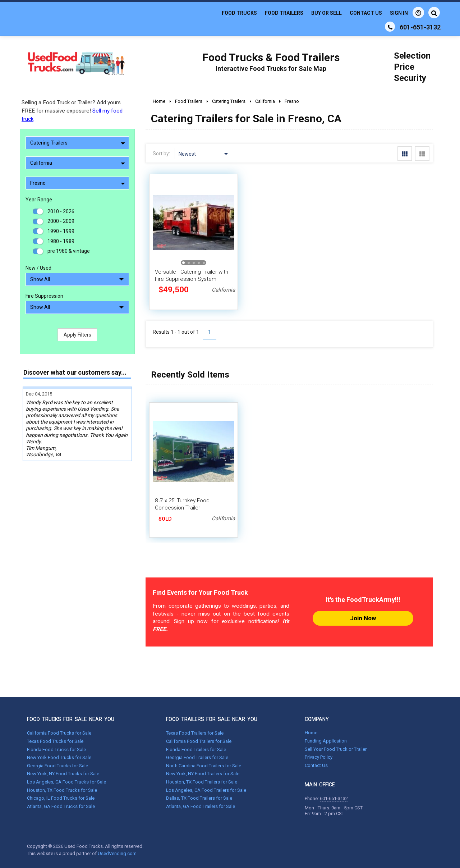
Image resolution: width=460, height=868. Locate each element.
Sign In (407, 13)
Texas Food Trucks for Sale (55, 741)
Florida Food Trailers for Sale (196, 750)
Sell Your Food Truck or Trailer (336, 749)
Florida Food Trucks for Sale (56, 750)
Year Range (39, 200)
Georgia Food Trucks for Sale (57, 766)
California (78, 163)
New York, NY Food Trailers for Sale (203, 774)
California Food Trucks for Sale (59, 733)
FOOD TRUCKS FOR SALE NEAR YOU (71, 719)
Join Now (363, 618)
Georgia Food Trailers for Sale (197, 757)
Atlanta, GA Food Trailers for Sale (201, 806)
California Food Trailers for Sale (199, 741)
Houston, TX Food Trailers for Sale (202, 782)
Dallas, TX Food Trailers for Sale (199, 798)
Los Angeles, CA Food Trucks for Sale (66, 782)
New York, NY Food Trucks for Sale (63, 774)
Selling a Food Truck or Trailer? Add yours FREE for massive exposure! (72, 111)
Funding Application (326, 741)
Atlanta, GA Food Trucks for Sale (61, 806)
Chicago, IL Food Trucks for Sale (61, 798)
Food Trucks (239, 13)
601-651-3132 (334, 798)
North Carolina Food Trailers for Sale (204, 766)
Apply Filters (77, 335)
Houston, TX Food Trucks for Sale (62, 790)
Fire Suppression (44, 296)
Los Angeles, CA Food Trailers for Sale (206, 790)
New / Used (38, 268)
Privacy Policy (319, 757)
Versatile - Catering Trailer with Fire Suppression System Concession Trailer (192, 279)
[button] (183, 263)
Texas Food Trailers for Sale (195, 733)
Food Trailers (284, 13)
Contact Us (366, 13)
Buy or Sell (326, 13)
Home (311, 733)
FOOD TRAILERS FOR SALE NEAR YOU (212, 719)
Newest (203, 154)
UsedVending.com (117, 853)
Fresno (78, 183)
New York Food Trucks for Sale (59, 757)
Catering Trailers (78, 143)
